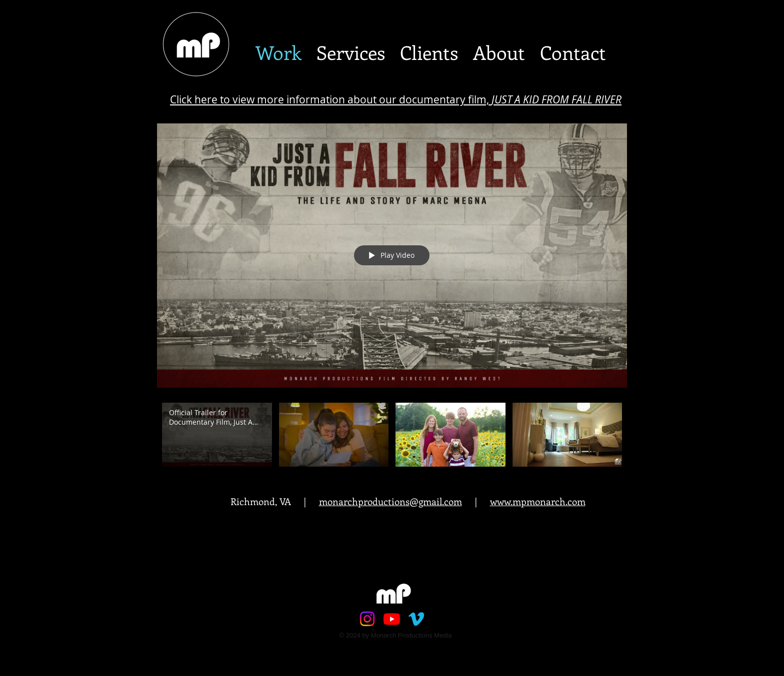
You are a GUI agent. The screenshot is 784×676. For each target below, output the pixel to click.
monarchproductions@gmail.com (390, 501)
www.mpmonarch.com (538, 501)
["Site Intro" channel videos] (392, 437)
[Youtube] (392, 619)
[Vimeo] (416, 619)
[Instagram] (367, 619)
